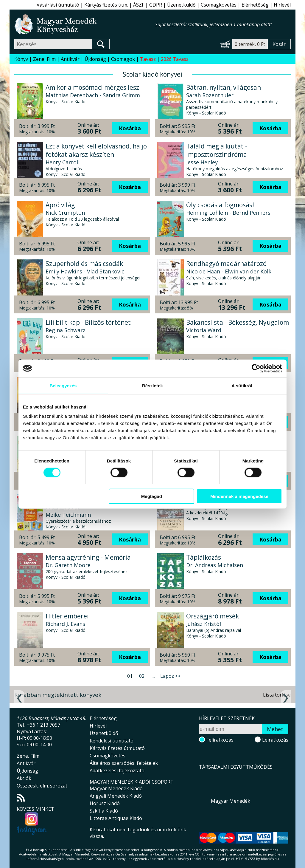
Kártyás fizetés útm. (106, 5)
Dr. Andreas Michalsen (215, 565)
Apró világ (60, 205)
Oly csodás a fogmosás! (220, 205)
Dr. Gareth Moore (68, 565)
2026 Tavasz (175, 59)
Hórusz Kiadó (105, 803)
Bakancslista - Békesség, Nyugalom (238, 322)
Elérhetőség (255, 5)
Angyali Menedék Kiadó (116, 796)
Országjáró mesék (213, 616)
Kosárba (130, 128)
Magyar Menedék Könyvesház (85, 24)
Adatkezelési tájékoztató (117, 770)
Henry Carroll (63, 162)
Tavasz (148, 59)
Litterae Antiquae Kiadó (116, 818)
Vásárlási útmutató (58, 5)
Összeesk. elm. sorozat (42, 786)
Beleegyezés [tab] (63, 385)
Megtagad (152, 496)
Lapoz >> (170, 676)
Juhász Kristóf (204, 624)
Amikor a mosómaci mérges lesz (92, 87)
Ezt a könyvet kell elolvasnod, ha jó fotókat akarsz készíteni (96, 150)
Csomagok (123, 59)
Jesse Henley (202, 162)
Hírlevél (282, 5)
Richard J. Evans (65, 624)
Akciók (24, 778)
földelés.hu (270, 859)
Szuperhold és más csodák (84, 264)
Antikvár (70, 59)
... (154, 676)
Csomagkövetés (219, 5)
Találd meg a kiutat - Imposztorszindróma (217, 150)
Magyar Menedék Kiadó (116, 788)
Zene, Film (44, 59)
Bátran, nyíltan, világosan (224, 87)
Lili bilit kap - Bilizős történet (88, 322)
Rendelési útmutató (112, 741)
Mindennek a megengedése (239, 496)
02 (142, 676)
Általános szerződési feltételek (124, 763)
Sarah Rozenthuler (210, 95)
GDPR (156, 5)
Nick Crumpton (65, 213)
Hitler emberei (67, 616)
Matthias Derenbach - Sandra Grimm (93, 95)
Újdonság (95, 59)
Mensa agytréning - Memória (88, 557)
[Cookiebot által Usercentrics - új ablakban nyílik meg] (256, 368)
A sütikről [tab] (242, 385)
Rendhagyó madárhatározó (226, 264)
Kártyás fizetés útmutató (117, 748)
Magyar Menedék (231, 801)
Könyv (21, 59)
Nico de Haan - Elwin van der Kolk (229, 271)
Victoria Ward (204, 330)
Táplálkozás (204, 557)
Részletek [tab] (152, 385)
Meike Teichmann (68, 515)
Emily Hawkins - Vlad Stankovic (85, 271)
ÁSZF (139, 5)
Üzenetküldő (181, 5)
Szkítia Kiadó (104, 811)
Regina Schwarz (66, 330)
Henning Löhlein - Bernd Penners (228, 213)
